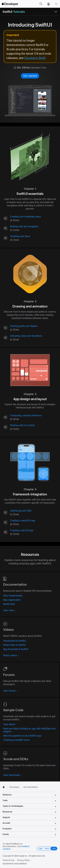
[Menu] (56, 4)
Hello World (9, 724)
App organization (12, 600)
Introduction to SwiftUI (15, 641)
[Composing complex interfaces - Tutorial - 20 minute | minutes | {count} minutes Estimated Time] (33, 417)
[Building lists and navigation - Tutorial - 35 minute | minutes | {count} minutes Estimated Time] (33, 228)
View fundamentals (13, 596)
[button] (41, 4)
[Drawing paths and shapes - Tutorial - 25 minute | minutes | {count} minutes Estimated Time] (33, 328)
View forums (11, 691)
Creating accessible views (16, 740)
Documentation (31, 787)
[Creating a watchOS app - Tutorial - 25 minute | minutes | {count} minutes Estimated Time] (33, 522)
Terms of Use (8, 860)
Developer (14, 787)
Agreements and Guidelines (15, 864)
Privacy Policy (24, 860)
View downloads (13, 775)
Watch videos (11, 655)
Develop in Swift (35, 58)
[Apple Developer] (10, 4)
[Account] (48, 4)
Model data (9, 604)
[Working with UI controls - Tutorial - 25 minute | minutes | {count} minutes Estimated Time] (33, 427)
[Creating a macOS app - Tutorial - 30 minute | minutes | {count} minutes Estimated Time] (33, 532)
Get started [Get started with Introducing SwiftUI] (30, 76)
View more (10, 610)
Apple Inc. (24, 856)
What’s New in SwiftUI (14, 645)
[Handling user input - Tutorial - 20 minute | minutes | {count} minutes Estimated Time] (33, 238)
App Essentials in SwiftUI (16, 649)
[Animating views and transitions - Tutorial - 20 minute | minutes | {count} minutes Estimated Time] (33, 338)
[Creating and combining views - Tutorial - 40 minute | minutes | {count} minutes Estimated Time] (33, 218)
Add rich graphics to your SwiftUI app (22, 736)
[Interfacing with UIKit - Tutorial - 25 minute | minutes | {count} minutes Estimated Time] (33, 513)
